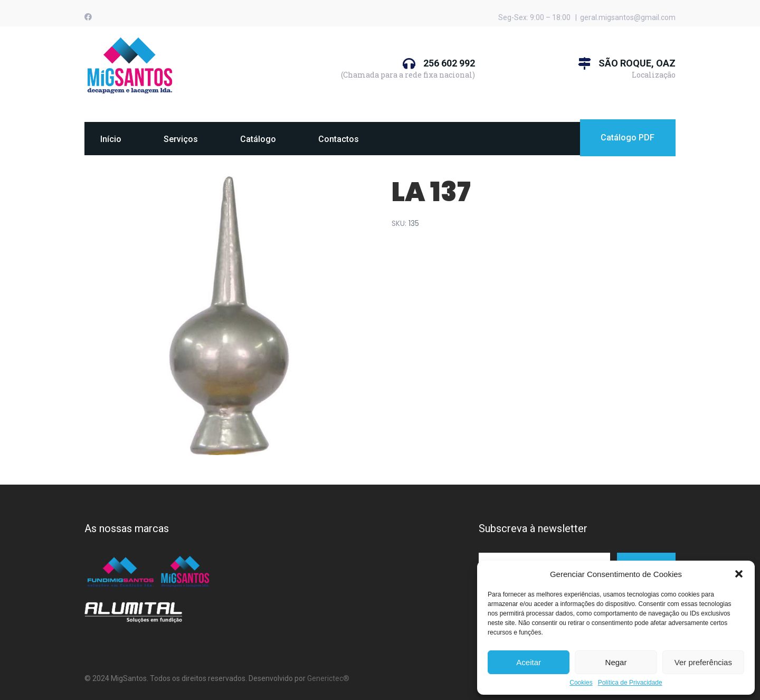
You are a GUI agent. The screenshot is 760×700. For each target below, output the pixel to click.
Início (111, 139)
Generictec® (328, 678)
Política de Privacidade (630, 683)
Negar (616, 662)
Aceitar (529, 662)
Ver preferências (703, 662)
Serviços (181, 139)
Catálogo (258, 139)
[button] (739, 574)
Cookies (581, 683)
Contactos (339, 139)
